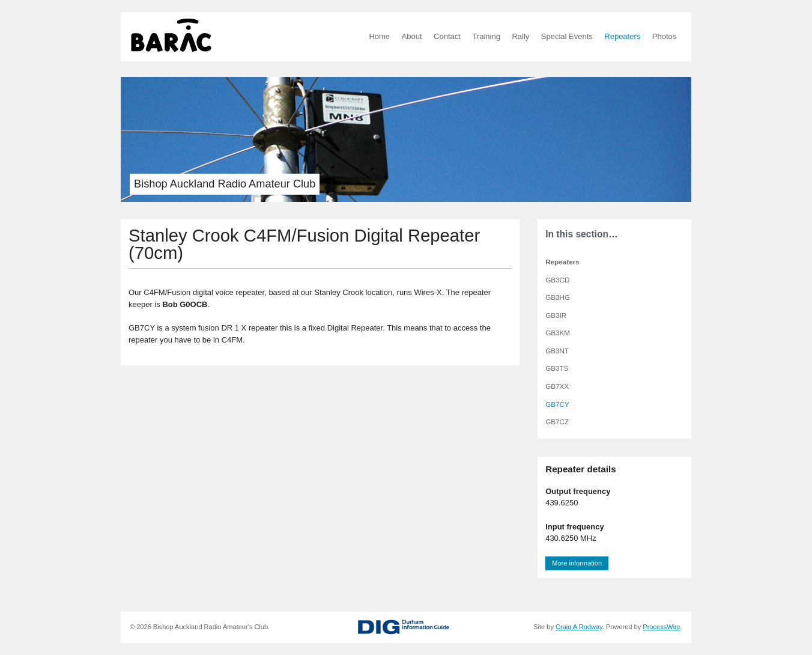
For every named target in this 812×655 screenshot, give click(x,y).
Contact (447, 36)
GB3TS (557, 368)
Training (486, 36)
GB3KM (558, 333)
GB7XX (557, 386)
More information (577, 563)
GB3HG (558, 297)
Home (379, 36)
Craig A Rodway (579, 627)
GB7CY (557, 404)
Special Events (567, 36)
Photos (664, 36)
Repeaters (622, 36)
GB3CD (557, 280)
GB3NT (557, 351)
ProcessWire (662, 627)
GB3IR (556, 315)
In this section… (581, 234)
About (412, 36)
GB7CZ (557, 422)
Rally (520, 36)
